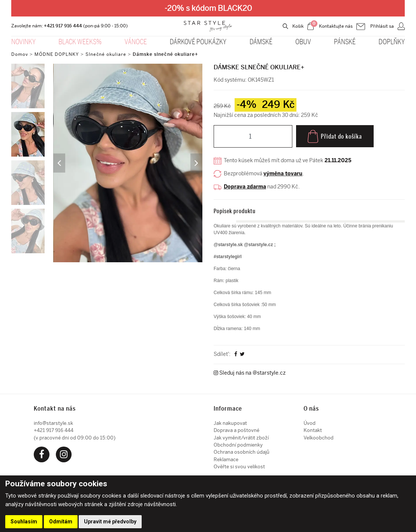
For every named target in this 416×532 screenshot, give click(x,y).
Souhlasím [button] (24, 522)
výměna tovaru (283, 174)
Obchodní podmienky (238, 445)
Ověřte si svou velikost (239, 467)
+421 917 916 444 (63, 26)
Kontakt (313, 430)
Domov (20, 54)
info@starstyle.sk (53, 423)
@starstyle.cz (259, 245)
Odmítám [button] (61, 522)
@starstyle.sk (228, 245)
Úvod (310, 423)
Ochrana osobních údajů (242, 452)
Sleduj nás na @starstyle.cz (250, 373)
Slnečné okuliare (106, 54)
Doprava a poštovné (236, 430)
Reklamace (226, 460)
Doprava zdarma (245, 187)
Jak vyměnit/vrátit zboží (241, 438)
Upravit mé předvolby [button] (110, 522)
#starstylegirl (228, 257)
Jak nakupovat (230, 423)
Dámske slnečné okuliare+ (165, 54)
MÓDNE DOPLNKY (57, 54)
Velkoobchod (319, 438)
